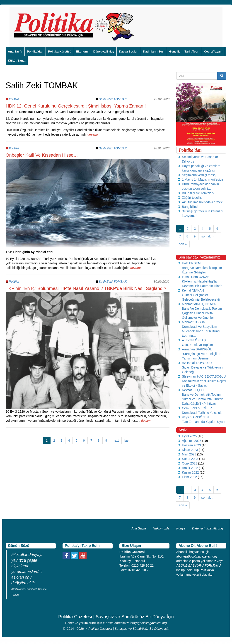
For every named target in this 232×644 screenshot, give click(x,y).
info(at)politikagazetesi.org (148, 623)
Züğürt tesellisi (192, 198)
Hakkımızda (161, 528)
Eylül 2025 (189, 436)
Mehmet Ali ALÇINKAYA (199, 304)
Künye (181, 528)
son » (183, 244)
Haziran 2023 (191, 445)
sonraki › (207, 236)
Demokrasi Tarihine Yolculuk (202, 413)
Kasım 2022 (190, 472)
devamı (93, 134)
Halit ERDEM (191, 263)
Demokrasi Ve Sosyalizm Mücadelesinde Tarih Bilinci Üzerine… (201, 331)
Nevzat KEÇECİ (193, 390)
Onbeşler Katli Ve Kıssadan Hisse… (42, 155)
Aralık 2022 (190, 468)
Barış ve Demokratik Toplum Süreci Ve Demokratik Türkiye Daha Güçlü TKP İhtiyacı (203, 399)
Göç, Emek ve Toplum (197, 345)
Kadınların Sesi (154, 51)
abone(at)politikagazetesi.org (197, 556)
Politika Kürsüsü (60, 51)
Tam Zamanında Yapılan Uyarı (203, 422)
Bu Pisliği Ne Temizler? (198, 193)
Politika (14, 99)
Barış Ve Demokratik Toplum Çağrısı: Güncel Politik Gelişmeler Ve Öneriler (202, 313)
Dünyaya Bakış (104, 51)
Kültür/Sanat (17, 61)
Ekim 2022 (189, 477)
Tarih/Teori (192, 51)
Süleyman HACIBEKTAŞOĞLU (204, 376)
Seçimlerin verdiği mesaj (199, 175)
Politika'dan (35, 51)
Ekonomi (82, 51)
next (116, 441)
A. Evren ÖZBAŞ (194, 340)
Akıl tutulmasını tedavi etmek (202, 202)
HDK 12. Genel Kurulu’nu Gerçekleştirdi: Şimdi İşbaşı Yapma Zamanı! (76, 106)
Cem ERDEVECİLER (197, 408)
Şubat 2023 (190, 459)
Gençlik (175, 51)
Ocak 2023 (190, 463)
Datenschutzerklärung (208, 528)
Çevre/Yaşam (213, 51)
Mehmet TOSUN (194, 322)
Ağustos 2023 (192, 441)
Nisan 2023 (190, 450)
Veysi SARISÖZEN (195, 417)
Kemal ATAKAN (193, 290)
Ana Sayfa (15, 51)
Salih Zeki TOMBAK (113, 99)
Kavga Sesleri (129, 51)
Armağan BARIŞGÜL (197, 349)
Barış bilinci (190, 207)
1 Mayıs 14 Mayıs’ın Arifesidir (203, 180)
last (127, 441)
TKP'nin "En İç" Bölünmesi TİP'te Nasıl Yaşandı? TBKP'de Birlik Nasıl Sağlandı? (86, 288)
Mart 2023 (189, 454)
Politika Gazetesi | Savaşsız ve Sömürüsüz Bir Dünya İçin (129, 629)
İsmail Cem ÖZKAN (196, 277)
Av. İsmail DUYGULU (197, 363)
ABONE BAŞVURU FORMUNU (198, 565)
